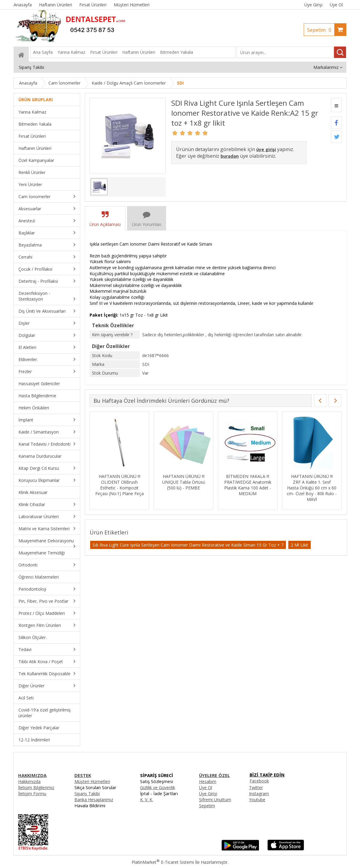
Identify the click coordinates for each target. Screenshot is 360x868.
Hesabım (208, 781)
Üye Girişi (313, 5)
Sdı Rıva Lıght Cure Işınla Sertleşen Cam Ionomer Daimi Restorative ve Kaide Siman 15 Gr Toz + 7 (188, 545)
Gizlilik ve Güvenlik (158, 787)
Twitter (256, 787)
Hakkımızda (29, 781)
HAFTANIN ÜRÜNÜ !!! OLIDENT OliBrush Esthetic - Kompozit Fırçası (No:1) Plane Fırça (119, 485)
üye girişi (266, 149)
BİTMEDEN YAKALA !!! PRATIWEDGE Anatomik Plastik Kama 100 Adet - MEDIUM (248, 485)
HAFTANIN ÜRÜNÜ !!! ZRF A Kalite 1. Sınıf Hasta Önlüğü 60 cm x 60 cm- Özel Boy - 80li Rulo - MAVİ (312, 488)
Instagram (259, 794)
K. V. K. (147, 800)
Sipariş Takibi (87, 794)
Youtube (257, 800)
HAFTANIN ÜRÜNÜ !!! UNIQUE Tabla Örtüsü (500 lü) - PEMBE (184, 482)
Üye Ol (336, 5)
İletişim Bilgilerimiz (36, 787)
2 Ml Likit (299, 545)
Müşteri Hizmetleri (92, 781)
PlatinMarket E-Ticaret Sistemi (163, 862)
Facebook (259, 781)
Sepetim (321, 30)
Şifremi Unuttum (215, 800)
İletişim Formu (32, 794)
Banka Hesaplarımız (94, 800)
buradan (230, 156)
